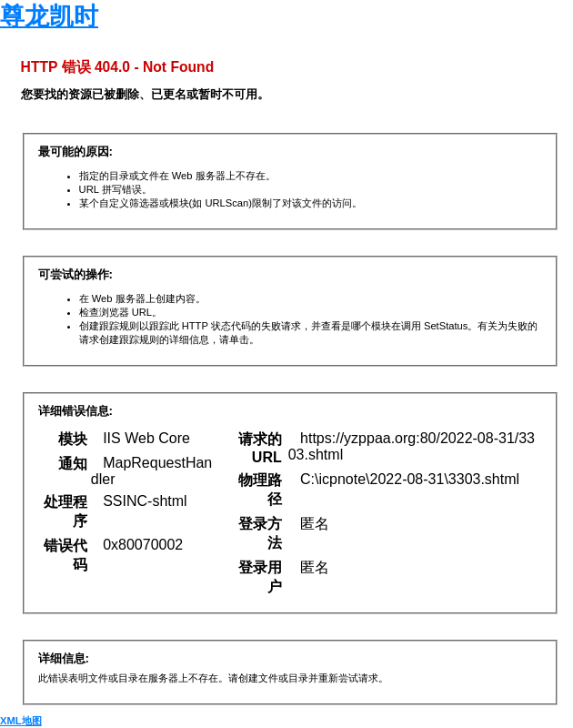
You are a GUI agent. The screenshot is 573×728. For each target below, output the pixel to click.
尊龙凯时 (49, 16)
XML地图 (21, 721)
